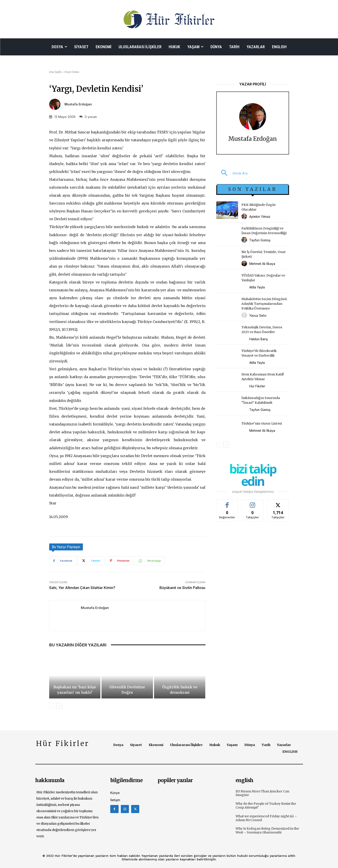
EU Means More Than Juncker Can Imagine (262, 793)
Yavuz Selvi (258, 315)
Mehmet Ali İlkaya (262, 264)
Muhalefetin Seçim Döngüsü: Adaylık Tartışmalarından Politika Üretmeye (264, 304)
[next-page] (59, 706)
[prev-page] (52, 706)
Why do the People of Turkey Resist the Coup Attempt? (266, 806)
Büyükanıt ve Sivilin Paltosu (182, 588)
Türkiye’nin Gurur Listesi (262, 423)
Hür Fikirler (257, 386)
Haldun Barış (258, 339)
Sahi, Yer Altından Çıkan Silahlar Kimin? (82, 588)
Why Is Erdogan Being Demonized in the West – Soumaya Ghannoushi (267, 830)
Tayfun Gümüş (260, 240)
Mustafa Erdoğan (78, 104)
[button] (232, 173)
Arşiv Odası (72, 72)
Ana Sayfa (55, 72)
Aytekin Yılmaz (260, 217)
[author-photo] (245, 217)
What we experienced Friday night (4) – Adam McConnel (266, 818)
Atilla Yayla (257, 287)
